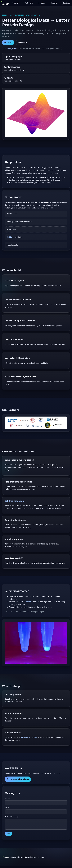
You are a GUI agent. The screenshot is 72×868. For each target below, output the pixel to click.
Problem (16, 3)
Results (54, 3)
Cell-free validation (14, 501)
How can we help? (12, 817)
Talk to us (8, 42)
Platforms (29, 3)
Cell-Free (10, 237)
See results (22, 42)
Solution (42, 3)
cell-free (29, 602)
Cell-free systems (10, 49)
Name (7, 798)
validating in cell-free (29, 737)
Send (8, 835)
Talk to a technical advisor (18, 779)
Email (7, 807)
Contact (66, 3)
